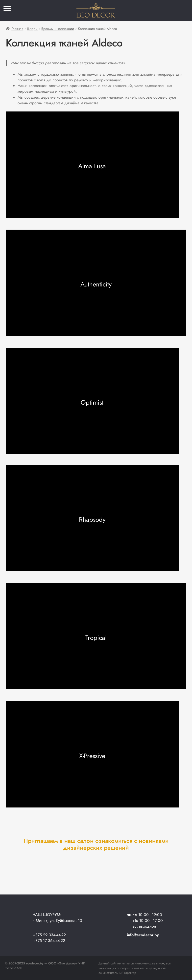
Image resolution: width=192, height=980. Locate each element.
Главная (17, 29)
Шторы (32, 29)
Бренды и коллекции (58, 29)
